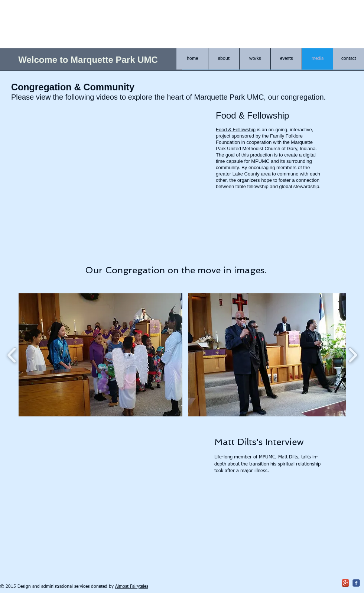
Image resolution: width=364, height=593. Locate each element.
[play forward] (353, 355)
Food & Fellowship (236, 130)
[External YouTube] (104, 503)
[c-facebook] (356, 583)
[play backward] (12, 355)
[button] (100, 355)
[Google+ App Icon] (345, 583)
